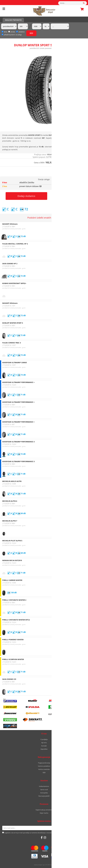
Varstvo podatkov (44, 766)
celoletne (20, 32)
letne (4, 32)
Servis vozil (44, 790)
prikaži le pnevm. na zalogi (13, 35)
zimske (12, 32)
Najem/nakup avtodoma (44, 810)
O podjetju (44, 739)
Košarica (81, 9)
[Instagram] (45, 838)
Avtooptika (44, 793)
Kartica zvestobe (44, 769)
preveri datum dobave (30, 186)
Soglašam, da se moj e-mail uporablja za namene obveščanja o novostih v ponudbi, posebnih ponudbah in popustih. (44, 833)
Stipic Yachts (44, 813)
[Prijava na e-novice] (83, 828)
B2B (44, 773)
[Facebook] (42, 838)
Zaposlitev (44, 749)
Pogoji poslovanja (44, 763)
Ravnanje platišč (44, 796)
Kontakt (44, 746)
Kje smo (44, 743)
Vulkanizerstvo (44, 786)
